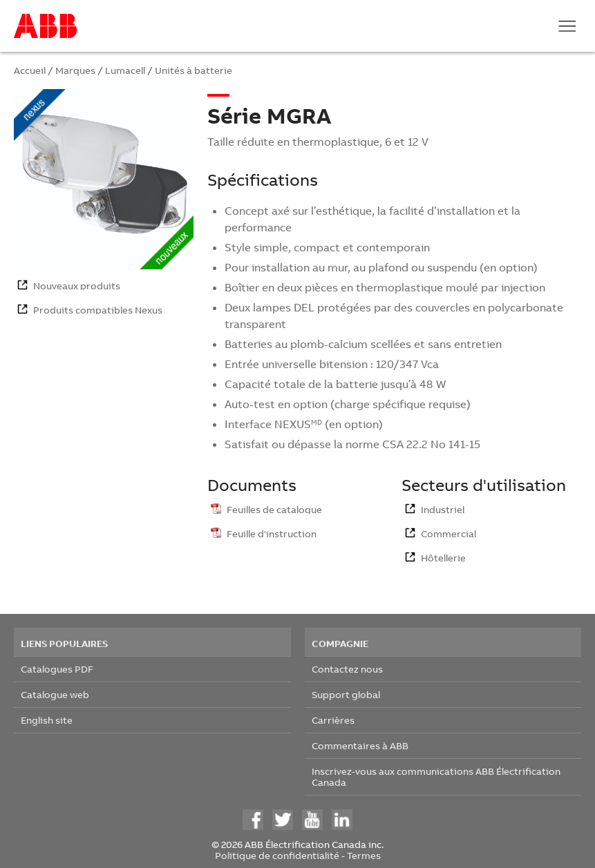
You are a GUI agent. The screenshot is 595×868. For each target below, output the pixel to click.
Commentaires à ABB (360, 745)
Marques (75, 70)
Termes (364, 855)
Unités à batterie (193, 70)
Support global (346, 694)
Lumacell (125, 70)
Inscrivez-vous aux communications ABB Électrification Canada (436, 777)
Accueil (30, 70)
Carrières (333, 720)
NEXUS (293, 424)
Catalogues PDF (57, 669)
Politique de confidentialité (277, 855)
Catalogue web (55, 694)
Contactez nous (347, 669)
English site (47, 720)
